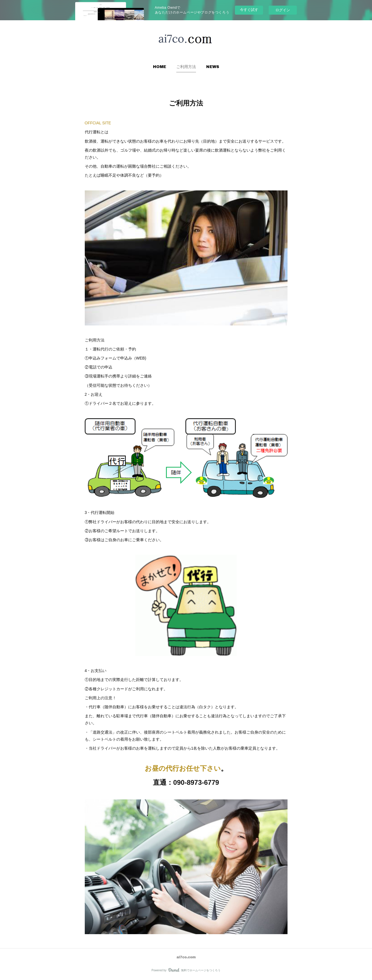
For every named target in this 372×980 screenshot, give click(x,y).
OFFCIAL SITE (98, 123)
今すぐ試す (249, 10)
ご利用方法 (186, 67)
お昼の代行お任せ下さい (183, 768)
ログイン (283, 10)
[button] (160, 67)
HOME (160, 67)
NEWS (213, 67)
